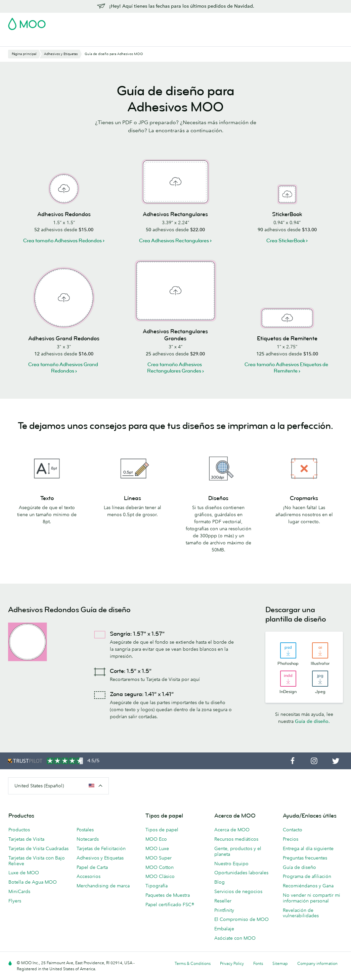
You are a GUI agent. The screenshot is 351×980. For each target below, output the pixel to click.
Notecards (88, 839)
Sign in (261, 22)
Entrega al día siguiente (308, 848)
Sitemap (280, 963)
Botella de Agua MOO (33, 882)
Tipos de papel (162, 830)
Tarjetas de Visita (27, 29)
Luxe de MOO (24, 873)
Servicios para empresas (316, 29)
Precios (291, 839)
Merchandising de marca (103, 886)
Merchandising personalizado (249, 29)
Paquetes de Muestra (168, 895)
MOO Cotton (160, 867)
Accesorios (89, 876)
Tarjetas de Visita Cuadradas (38, 848)
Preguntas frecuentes (305, 858)
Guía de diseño (299, 867)
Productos (19, 830)
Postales (62, 29)
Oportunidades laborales (241, 873)
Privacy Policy (232, 963)
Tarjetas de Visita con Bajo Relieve (37, 861)
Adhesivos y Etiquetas (102, 29)
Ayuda (32, 40)
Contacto (293, 830)
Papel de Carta (92, 867)
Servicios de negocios (238, 891)
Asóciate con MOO (235, 938)
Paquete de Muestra (201, 22)
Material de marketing (157, 29)
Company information (317, 963)
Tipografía (157, 886)
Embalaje (224, 929)
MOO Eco (156, 839)
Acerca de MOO (232, 830)
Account (238, 22)
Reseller (223, 901)
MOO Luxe (157, 848)
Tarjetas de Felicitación (101, 848)
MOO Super (159, 858)
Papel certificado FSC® (170, 904)
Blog (13, 40)
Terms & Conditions (193, 963)
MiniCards (19, 891)
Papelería (199, 29)
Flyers (15, 901)
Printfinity (224, 910)
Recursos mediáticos (236, 839)
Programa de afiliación (307, 876)
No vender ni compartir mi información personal (312, 898)
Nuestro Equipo (231, 864)
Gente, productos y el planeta (238, 851)
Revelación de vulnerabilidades (301, 913)
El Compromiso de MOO (242, 919)
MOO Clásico (160, 876)
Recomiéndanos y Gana (308, 886)
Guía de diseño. (312, 721)
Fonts (258, 963)
